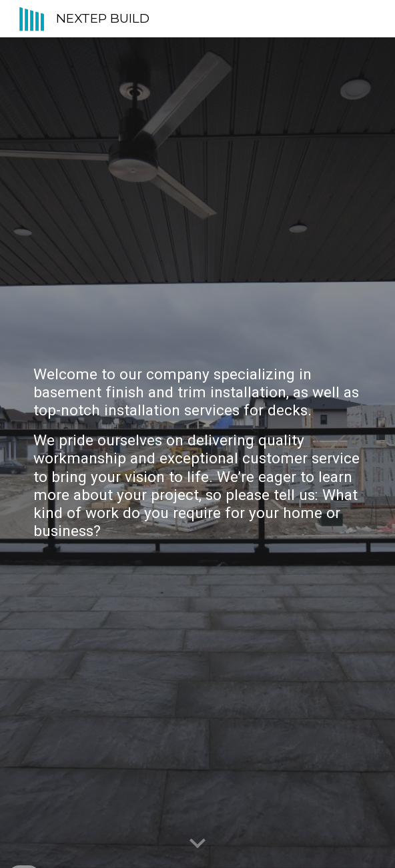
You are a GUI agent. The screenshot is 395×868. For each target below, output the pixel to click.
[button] (197, 844)
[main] (197, 453)
